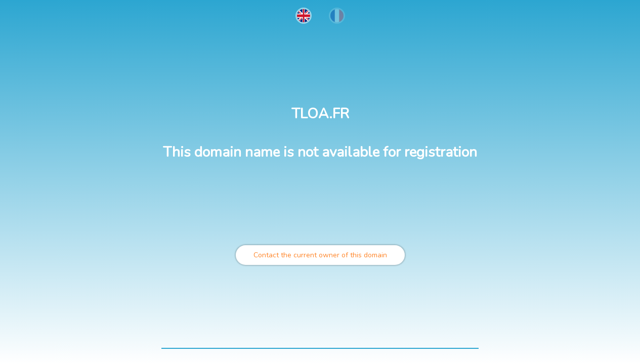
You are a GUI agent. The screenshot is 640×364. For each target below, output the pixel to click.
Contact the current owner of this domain (320, 255)
